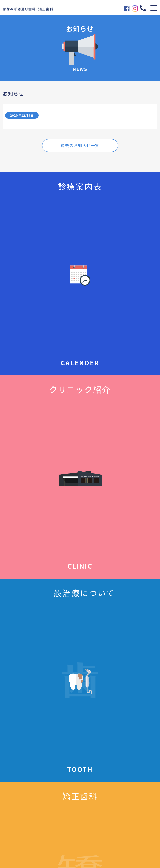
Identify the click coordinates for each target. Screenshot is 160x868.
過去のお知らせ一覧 (80, 145)
